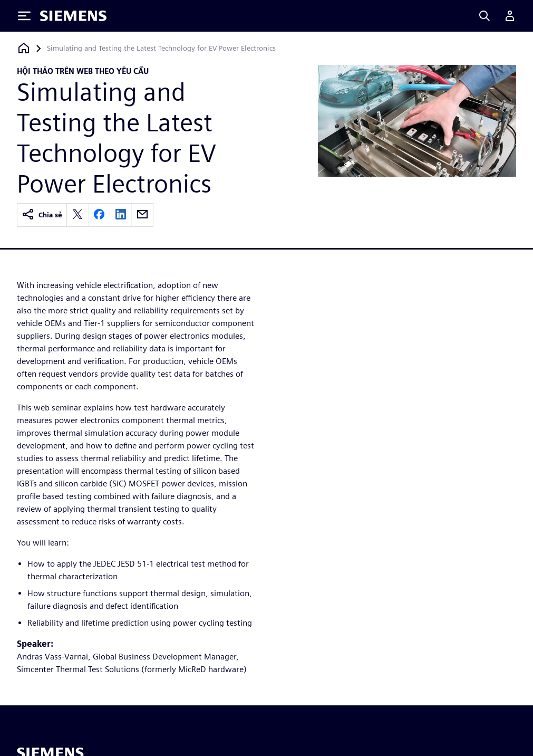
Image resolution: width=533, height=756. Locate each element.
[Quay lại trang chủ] (24, 48)
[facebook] (99, 215)
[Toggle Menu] (24, 16)
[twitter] (77, 215)
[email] (142, 215)
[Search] (484, 16)
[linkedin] (121, 215)
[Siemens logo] (73, 16)
